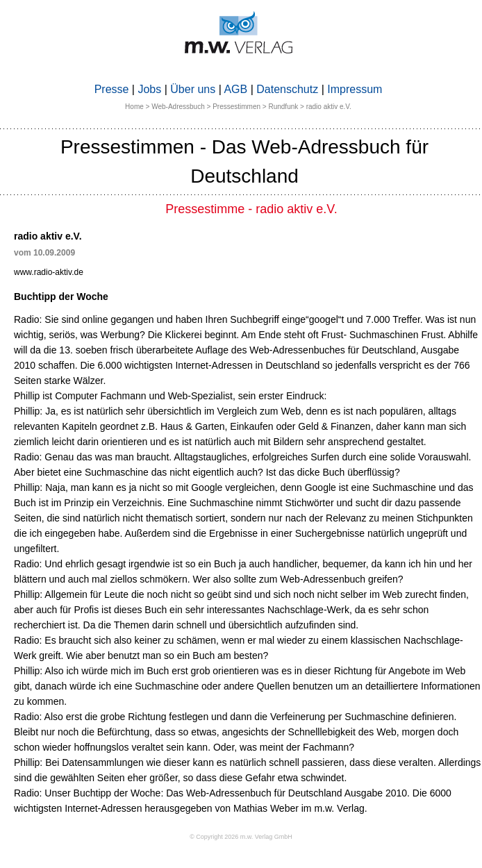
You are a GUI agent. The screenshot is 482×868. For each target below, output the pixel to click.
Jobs (149, 89)
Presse (112, 89)
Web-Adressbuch (178, 107)
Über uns (193, 89)
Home (134, 107)
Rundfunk (283, 107)
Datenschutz (287, 89)
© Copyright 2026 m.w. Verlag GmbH (241, 837)
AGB (235, 89)
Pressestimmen (236, 107)
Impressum (355, 89)
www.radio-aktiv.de (49, 272)
